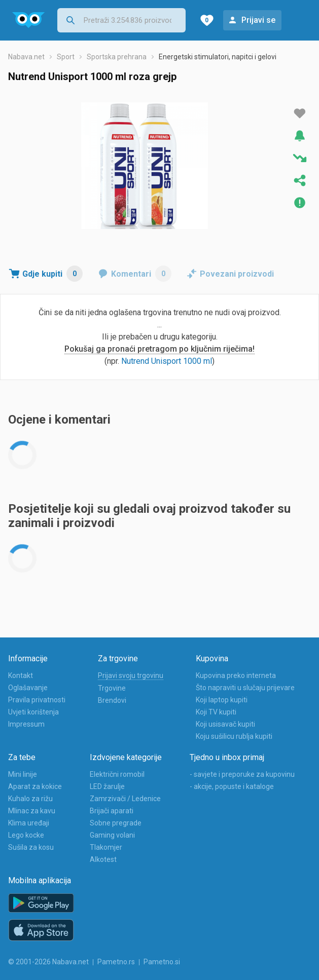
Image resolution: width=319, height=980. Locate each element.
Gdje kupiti (52, 274)
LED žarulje (107, 786)
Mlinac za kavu (32, 811)
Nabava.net (26, 57)
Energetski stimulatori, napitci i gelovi (218, 57)
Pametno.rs (116, 962)
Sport (66, 57)
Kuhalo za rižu (30, 799)
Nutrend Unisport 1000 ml (167, 361)
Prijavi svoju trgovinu (131, 675)
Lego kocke (26, 835)
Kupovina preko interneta (236, 675)
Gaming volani (112, 835)
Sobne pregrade (116, 823)
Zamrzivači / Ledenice (125, 799)
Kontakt (21, 675)
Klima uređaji (29, 823)
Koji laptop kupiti (222, 700)
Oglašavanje (28, 688)
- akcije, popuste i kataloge (232, 786)
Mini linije (23, 774)
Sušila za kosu (31, 847)
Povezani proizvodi (237, 274)
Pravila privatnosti (37, 700)
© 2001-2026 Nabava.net (48, 962)
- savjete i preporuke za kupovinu (242, 774)
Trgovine (112, 688)
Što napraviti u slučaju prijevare (245, 688)
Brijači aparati (112, 811)
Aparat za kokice (35, 786)
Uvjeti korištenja (33, 712)
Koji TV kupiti (216, 712)
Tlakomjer (106, 847)
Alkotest (103, 859)
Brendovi (112, 700)
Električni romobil (117, 774)
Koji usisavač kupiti (225, 724)
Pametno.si (162, 962)
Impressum (26, 724)
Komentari (141, 274)
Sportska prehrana (117, 57)
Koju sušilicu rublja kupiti (234, 736)
